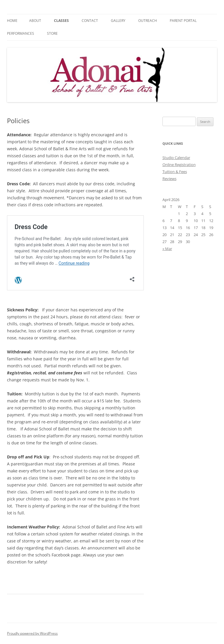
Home (12, 21)
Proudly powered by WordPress (32, 633)
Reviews (169, 179)
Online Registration (179, 165)
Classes (61, 21)
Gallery (118, 21)
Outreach (148, 21)
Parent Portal (183, 21)
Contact (90, 21)
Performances (21, 33)
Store (52, 33)
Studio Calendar (176, 158)
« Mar (167, 249)
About (35, 21)
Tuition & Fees (175, 172)
